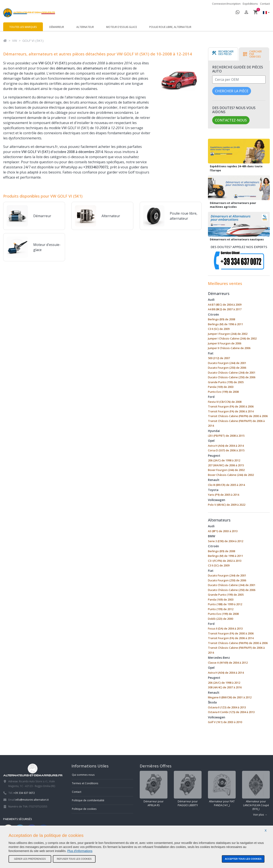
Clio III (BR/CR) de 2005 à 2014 (226, 485)
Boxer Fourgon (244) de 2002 (226, 470)
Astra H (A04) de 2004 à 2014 (226, 446)
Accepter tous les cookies (243, 859)
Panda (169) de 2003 (221, 387)
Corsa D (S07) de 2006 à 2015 (226, 450)
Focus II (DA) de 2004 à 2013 (225, 628)
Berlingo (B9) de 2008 (221, 319)
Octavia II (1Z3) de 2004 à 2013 (227, 707)
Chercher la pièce (232, 91)
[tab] (223, 54)
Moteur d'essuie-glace (122, 27)
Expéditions (250, 4)
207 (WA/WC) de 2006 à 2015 (226, 465)
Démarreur (57, 27)
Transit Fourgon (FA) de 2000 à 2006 (231, 406)
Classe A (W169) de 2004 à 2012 (228, 663)
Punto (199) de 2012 (221, 609)
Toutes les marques (23, 27)
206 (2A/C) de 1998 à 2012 (224, 460)
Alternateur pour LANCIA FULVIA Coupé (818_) (256, 791)
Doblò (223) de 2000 (221, 619)
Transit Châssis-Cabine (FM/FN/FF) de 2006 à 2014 (236, 423)
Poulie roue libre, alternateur (170, 27)
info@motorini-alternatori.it (32, 800)
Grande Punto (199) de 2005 (226, 382)
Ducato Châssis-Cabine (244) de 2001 (232, 373)
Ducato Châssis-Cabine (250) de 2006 (232, 377)
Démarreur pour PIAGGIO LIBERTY (188, 789)
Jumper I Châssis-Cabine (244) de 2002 (232, 338)
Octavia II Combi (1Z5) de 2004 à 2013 (231, 712)
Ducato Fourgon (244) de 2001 (227, 363)
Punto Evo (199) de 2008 (223, 392)
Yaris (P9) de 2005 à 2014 (224, 495)
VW (15, 40)
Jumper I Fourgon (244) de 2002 (228, 334)
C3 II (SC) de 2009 (219, 329)
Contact (265, 4)
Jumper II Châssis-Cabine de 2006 (229, 348)
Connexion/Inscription (226, 4)
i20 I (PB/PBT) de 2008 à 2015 (226, 436)
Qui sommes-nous (83, 775)
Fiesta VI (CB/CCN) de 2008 (225, 402)
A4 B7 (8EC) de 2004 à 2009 (225, 305)
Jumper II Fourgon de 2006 (225, 343)
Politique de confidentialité (88, 800)
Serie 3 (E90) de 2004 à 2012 (226, 541)
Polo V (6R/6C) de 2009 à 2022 (227, 505)
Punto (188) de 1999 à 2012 (225, 604)
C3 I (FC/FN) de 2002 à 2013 (225, 561)
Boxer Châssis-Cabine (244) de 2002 (231, 475)
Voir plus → (260, 815)
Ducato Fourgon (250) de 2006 (227, 368)
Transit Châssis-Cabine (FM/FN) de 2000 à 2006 (238, 416)
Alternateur (85, 27)
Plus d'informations (80, 851)
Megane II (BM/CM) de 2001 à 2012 (230, 697)
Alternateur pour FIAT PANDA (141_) (222, 789)
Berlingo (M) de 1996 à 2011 (225, 324)
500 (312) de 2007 (219, 358)
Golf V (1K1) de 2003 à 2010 (225, 722)
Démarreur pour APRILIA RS (154, 789)
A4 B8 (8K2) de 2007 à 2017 (225, 309)
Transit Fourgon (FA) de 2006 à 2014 (231, 411)
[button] (265, 13)
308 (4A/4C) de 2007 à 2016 (225, 687)
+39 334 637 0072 (24, 793)
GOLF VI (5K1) (33, 40)
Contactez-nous (231, 120)
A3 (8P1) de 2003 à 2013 (223, 531)
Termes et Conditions (85, 783)
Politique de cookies (84, 809)
